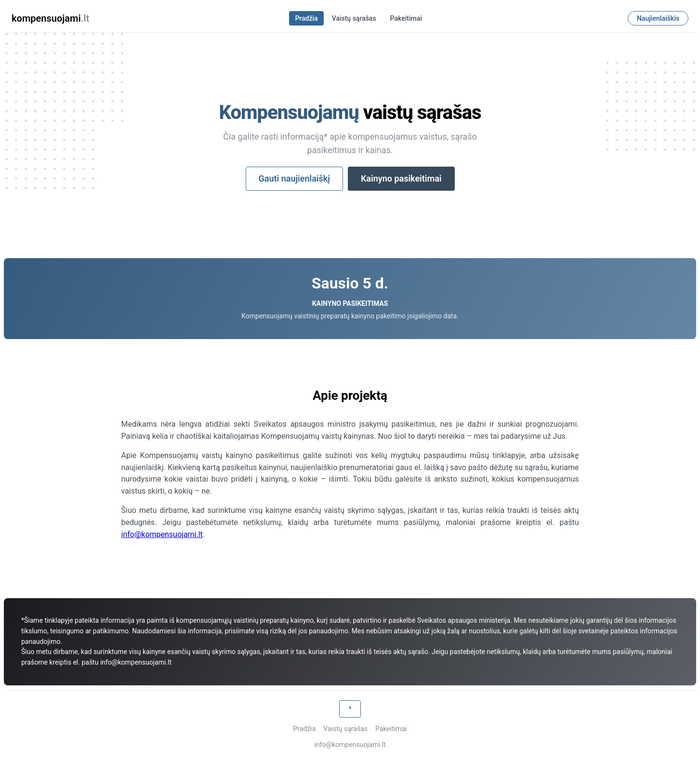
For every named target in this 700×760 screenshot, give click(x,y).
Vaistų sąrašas (354, 18)
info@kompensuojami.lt (162, 534)
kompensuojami (50, 18)
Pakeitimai (406, 18)
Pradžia (306, 18)
